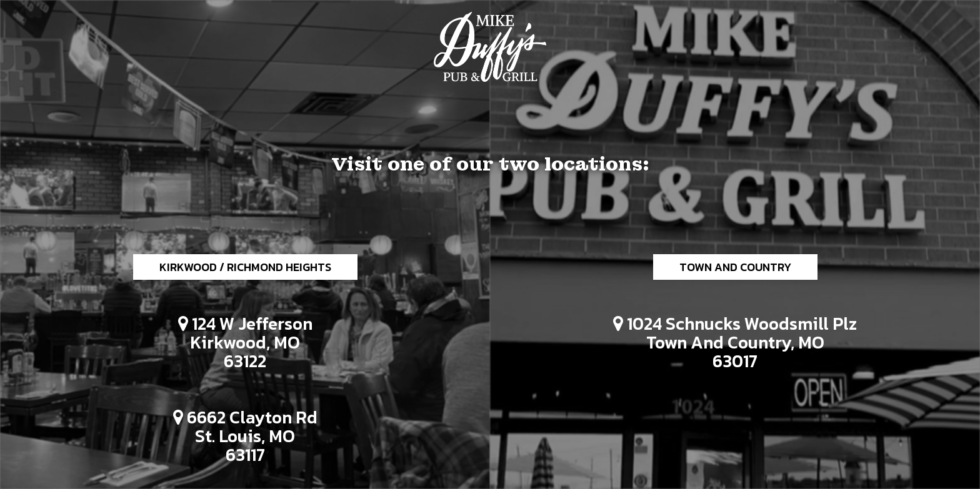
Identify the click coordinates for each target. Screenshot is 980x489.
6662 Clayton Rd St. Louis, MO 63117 (239, 437)
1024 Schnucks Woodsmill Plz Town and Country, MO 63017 (729, 343)
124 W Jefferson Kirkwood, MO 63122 (239, 343)
